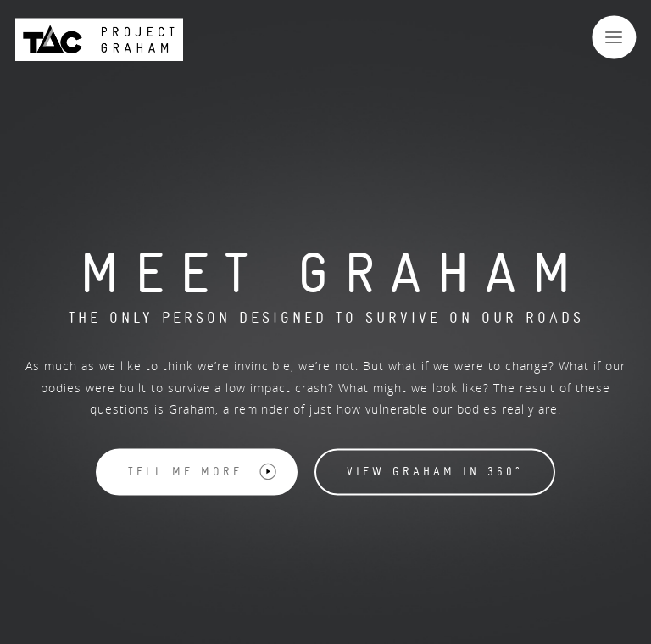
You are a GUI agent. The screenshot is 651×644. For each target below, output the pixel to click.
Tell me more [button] (203, 472)
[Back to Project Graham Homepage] (99, 39)
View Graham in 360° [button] (435, 472)
